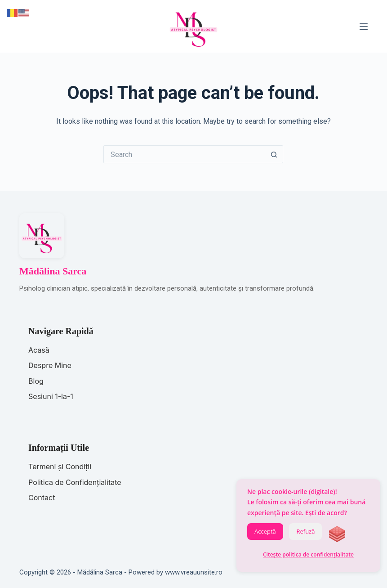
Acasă (39, 350)
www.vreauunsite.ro (194, 572)
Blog (36, 381)
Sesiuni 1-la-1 (51, 396)
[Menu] (364, 27)
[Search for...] (184, 154)
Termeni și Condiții (60, 467)
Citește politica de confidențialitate (308, 554)
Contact (42, 498)
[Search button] (274, 154)
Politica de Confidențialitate (75, 482)
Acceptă (265, 531)
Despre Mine (50, 365)
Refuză (305, 531)
